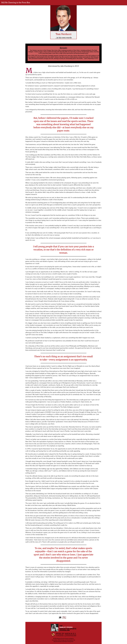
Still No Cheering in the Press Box (16, 3)
